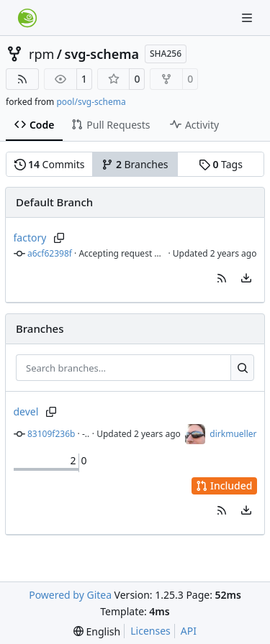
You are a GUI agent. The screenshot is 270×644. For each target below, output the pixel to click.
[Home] (27, 18)
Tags (221, 164)
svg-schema (102, 54)
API (189, 631)
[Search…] (242, 368)
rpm (41, 54)
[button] (222, 278)
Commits (50, 164)
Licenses (150, 631)
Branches (135, 164)
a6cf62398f (50, 253)
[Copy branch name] (59, 238)
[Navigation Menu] (248, 18)
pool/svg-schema (91, 102)
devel (26, 411)
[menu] (246, 278)
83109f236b (51, 434)
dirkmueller (233, 434)
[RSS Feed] (22, 79)
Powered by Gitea (70, 595)
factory (30, 238)
